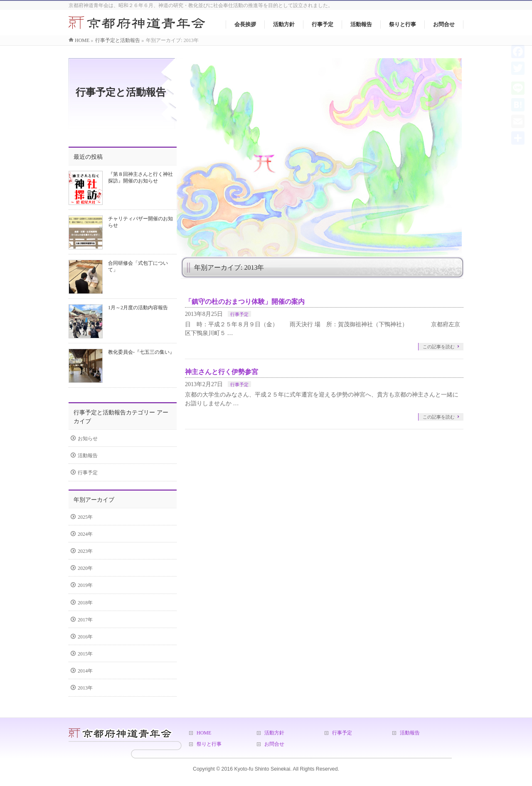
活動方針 (274, 733)
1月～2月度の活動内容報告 (138, 308)
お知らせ (88, 439)
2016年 (85, 637)
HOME (204, 733)
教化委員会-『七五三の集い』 (141, 352)
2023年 (85, 551)
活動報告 (88, 456)
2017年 (85, 620)
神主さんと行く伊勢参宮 (222, 372)
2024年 (85, 534)
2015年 (85, 654)
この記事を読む (439, 347)
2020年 (85, 568)
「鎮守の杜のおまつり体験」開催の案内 (245, 302)
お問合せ (274, 744)
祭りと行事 (209, 744)
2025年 (85, 517)
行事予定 (239, 314)
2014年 (85, 671)
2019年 (85, 585)
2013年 (85, 688)
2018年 (85, 603)
